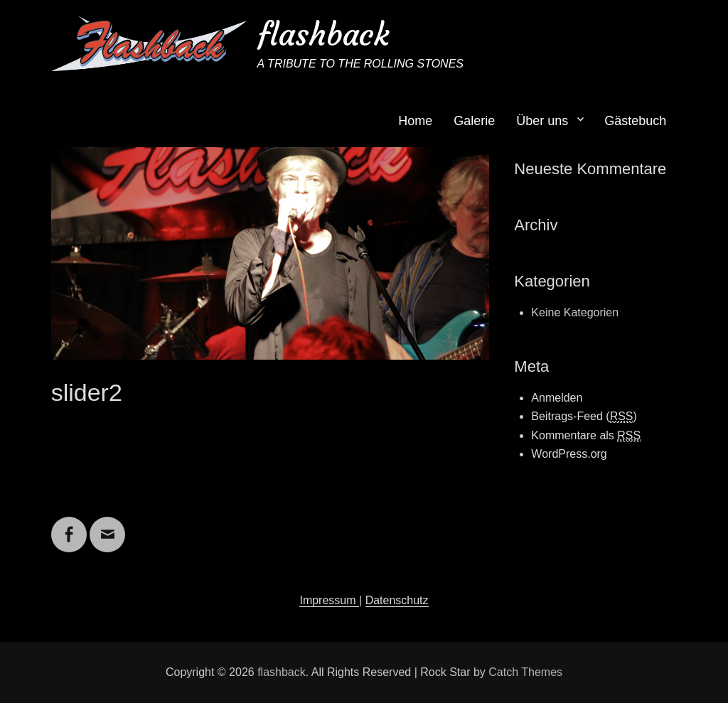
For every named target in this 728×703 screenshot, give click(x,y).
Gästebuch (635, 121)
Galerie (474, 121)
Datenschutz (397, 600)
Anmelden (557, 398)
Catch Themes (525, 672)
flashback (323, 34)
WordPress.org (569, 454)
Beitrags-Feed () (584, 417)
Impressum (329, 600)
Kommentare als (586, 436)
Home (415, 121)
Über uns (542, 121)
